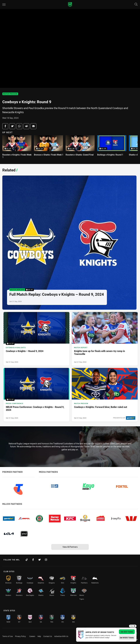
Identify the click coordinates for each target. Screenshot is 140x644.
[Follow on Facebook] (33, 560)
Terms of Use (8, 636)
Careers (32, 636)
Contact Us (48, 636)
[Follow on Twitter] (40, 560)
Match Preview (10, 94)
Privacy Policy (20, 636)
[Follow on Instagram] (46, 560)
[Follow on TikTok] (27, 560)
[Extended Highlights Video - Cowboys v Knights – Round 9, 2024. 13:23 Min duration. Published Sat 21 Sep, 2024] (36, 339)
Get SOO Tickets (127, 632)
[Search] (136, 4)
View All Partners (70, 547)
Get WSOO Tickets (127, 638)
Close (133, 626)
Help (39, 636)
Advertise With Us (61, 636)
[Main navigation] (4, 5)
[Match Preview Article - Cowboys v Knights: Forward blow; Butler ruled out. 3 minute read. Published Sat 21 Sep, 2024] (105, 395)
